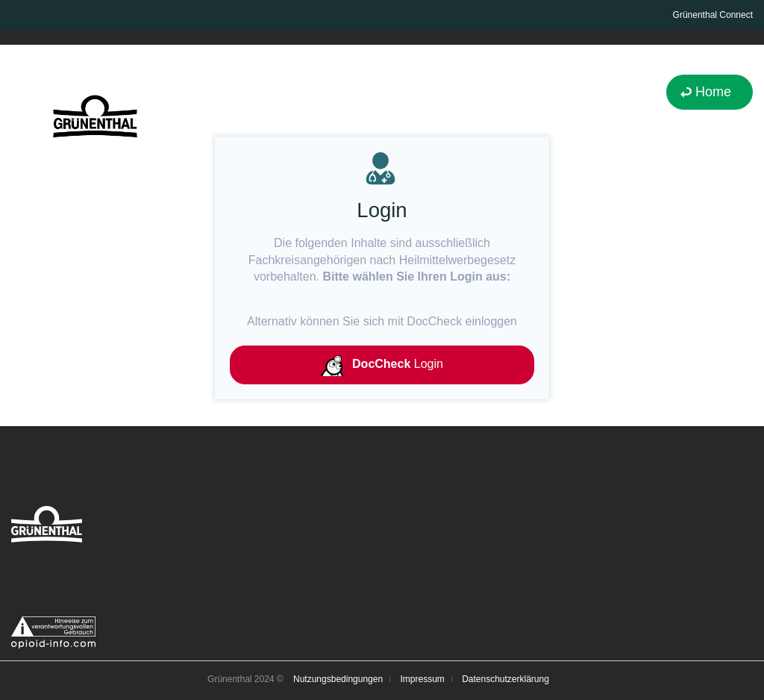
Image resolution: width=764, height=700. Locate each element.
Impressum (422, 679)
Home (713, 92)
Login (382, 365)
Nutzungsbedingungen (338, 679)
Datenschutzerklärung (505, 679)
